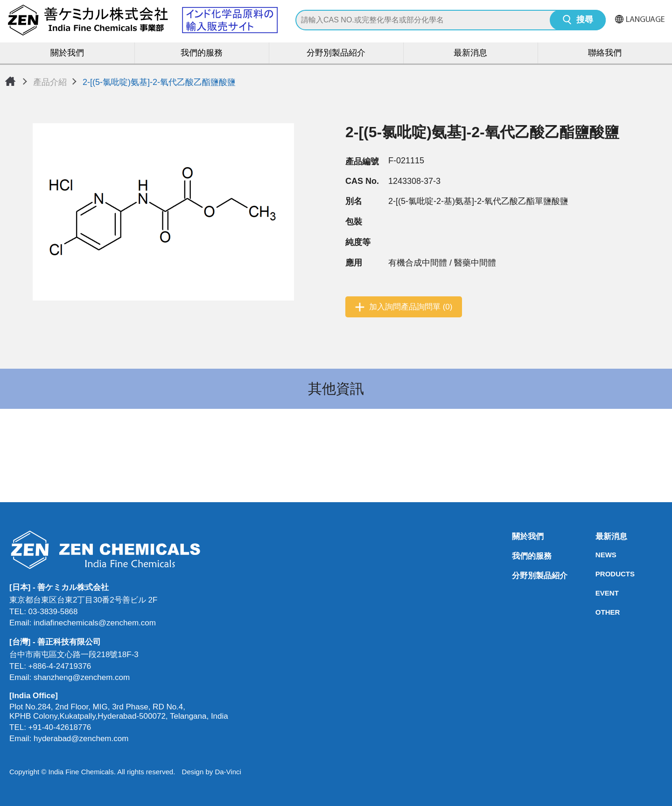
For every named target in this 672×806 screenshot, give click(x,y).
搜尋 (585, 20)
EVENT (598, 593)
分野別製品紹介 (336, 53)
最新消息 (470, 53)
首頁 (10, 81)
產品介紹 (50, 82)
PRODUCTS (598, 574)
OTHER (598, 612)
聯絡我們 (605, 53)
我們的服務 (202, 53)
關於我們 (67, 53)
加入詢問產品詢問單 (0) (411, 307)
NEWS (598, 555)
